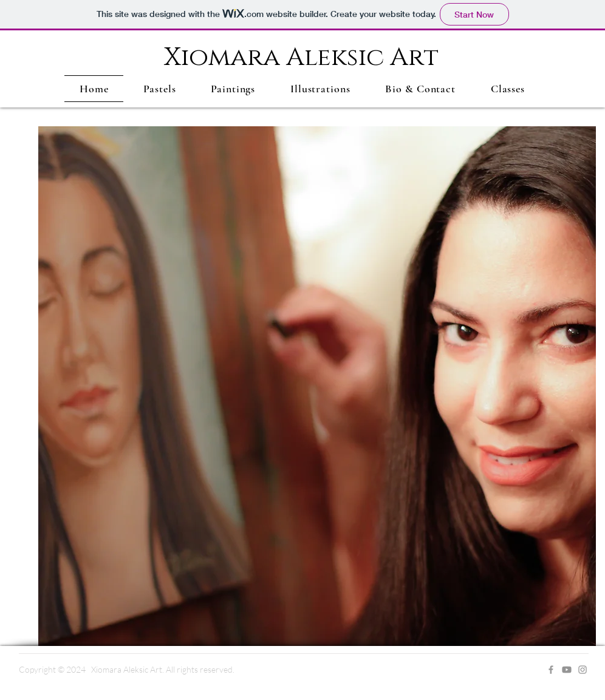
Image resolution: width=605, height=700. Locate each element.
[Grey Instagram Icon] (583, 670)
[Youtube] (567, 670)
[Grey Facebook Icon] (551, 670)
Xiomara (225, 57)
